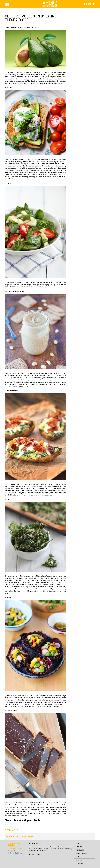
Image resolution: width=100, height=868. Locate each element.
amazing (79, 860)
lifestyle (80, 843)
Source (7, 825)
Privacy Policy (35, 854)
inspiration (80, 850)
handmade (80, 847)
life (78, 857)
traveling (80, 864)
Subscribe (89, 4)
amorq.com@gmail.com (15, 854)
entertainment (82, 853)
